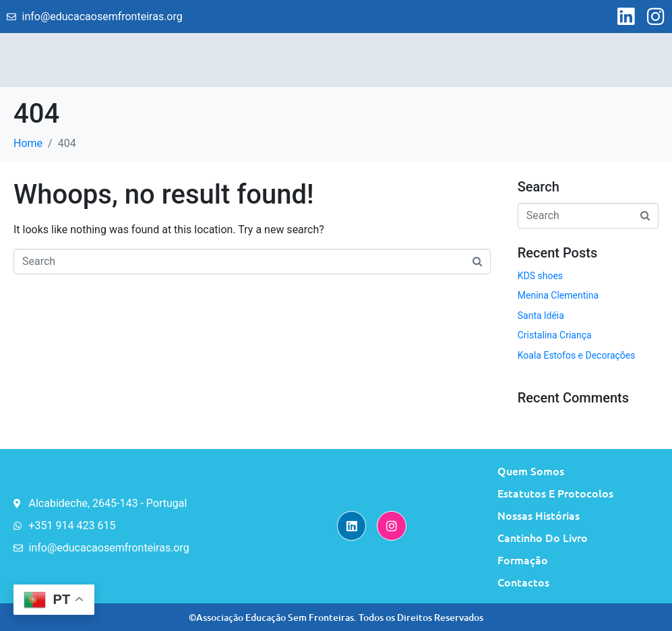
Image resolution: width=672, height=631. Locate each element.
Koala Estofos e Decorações (577, 355)
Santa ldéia (541, 315)
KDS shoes (540, 276)
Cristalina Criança (555, 335)
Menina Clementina (558, 295)
